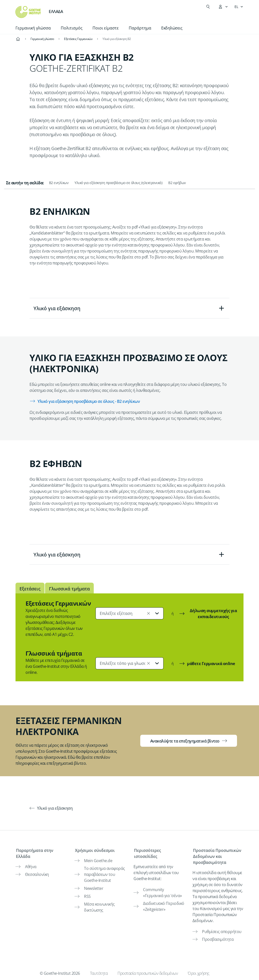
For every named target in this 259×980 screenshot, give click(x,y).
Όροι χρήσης (199, 971)
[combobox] (129, 613)
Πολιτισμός (72, 28)
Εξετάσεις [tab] (30, 589)
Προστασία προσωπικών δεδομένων (148, 971)
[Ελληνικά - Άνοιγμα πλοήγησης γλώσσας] (239, 7)
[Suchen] (208, 7)
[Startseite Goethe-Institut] (28, 12)
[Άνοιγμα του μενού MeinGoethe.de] (223, 7)
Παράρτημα (140, 28)
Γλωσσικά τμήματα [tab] (69, 589)
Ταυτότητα (99, 971)
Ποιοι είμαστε (106, 28)
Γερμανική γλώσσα (33, 28)
